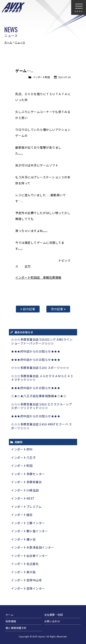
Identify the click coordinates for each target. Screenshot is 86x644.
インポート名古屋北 (25, 564)
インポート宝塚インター (28, 588)
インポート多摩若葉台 (26, 482)
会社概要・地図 (54, 615)
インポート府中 (22, 449)
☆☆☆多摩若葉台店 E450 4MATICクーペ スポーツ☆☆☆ (41, 426)
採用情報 (11, 621)
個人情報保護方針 (16, 628)
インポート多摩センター (28, 474)
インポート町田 (41, 77)
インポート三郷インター (28, 523)
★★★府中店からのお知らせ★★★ (36, 351)
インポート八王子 (23, 458)
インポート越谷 (22, 515)
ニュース (20, 42)
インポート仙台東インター (29, 556)
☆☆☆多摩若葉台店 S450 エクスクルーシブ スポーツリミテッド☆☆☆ (42, 406)
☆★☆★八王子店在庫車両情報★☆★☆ (39, 396)
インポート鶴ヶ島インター (29, 531)
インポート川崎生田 (25, 490)
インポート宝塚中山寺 (26, 580)
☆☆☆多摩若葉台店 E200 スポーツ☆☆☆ (40, 368)
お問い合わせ (52, 621)
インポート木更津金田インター (33, 547)
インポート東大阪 (23, 572)
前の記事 (28, 309)
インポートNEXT (23, 498)
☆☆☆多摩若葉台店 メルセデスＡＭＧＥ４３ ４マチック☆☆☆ (42, 378)
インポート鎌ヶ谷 (23, 539)
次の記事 (58, 309)
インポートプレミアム (26, 507)
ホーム (8, 42)
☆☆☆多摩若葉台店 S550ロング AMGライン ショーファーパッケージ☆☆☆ (42, 341)
